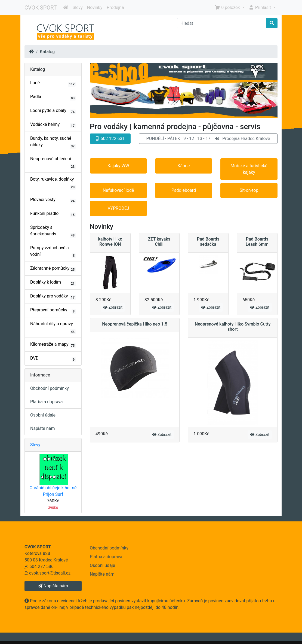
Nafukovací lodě (118, 190)
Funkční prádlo (53, 214)
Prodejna (115, 7)
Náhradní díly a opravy (53, 328)
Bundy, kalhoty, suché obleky (53, 142)
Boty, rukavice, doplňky (53, 183)
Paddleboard (184, 190)
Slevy (78, 7)
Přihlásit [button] (260, 7)
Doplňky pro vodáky (53, 297)
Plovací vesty (53, 200)
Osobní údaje (43, 415)
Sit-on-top (249, 190)
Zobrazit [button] (113, 307)
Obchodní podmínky (50, 388)
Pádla (53, 97)
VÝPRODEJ (118, 208)
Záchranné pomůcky (53, 269)
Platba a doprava (46, 402)
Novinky (95, 7)
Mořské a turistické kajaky (249, 169)
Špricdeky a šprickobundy (53, 231)
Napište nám (43, 428)
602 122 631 (110, 139)
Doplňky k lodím (53, 283)
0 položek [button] (228, 7)
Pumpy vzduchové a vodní (53, 252)
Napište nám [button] (53, 586)
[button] (208, 139)
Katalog (47, 52)
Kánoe (184, 166)
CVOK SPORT (41, 8)
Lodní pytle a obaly (53, 111)
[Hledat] (222, 23)
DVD (53, 359)
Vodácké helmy (53, 125)
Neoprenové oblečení (53, 163)
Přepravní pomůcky (53, 311)
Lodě (53, 83)
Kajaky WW (118, 166)
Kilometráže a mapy (53, 345)
